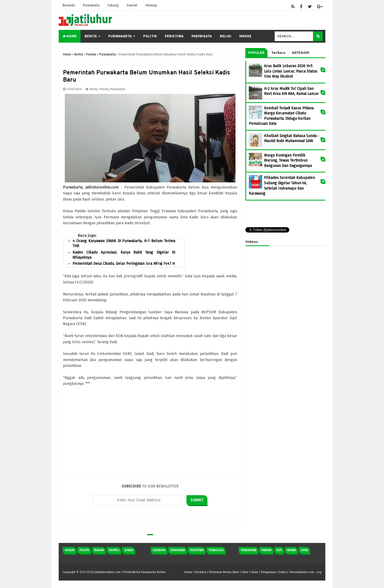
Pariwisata (202, 36)
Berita (91, 36)
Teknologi (216, 550)
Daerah (132, 5)
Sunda (129, 550)
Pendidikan (249, 550)
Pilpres (114, 550)
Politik (150, 36)
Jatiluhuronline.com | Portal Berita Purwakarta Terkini (130, 572)
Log (319, 572)
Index (282, 572)
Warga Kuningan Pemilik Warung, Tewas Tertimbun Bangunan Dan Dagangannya (288, 161)
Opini (304, 550)
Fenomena (178, 550)
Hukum (70, 550)
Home (70, 36)
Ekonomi (159, 550)
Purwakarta (91, 5)
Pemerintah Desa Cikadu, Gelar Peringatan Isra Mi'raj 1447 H (124, 264)
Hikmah (266, 550)
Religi (225, 36)
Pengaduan (268, 572)
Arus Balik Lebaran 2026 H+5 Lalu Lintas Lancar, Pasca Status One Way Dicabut (291, 71)
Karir (245, 572)
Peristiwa (174, 36)
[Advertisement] (150, 436)
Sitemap (151, 5)
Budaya (99, 550)
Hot (279, 550)
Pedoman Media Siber (224, 572)
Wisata (291, 550)
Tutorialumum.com (301, 572)
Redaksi (201, 572)
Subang (113, 5)
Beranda (69, 5)
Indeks (245, 36)
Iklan (255, 572)
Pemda (104, 89)
